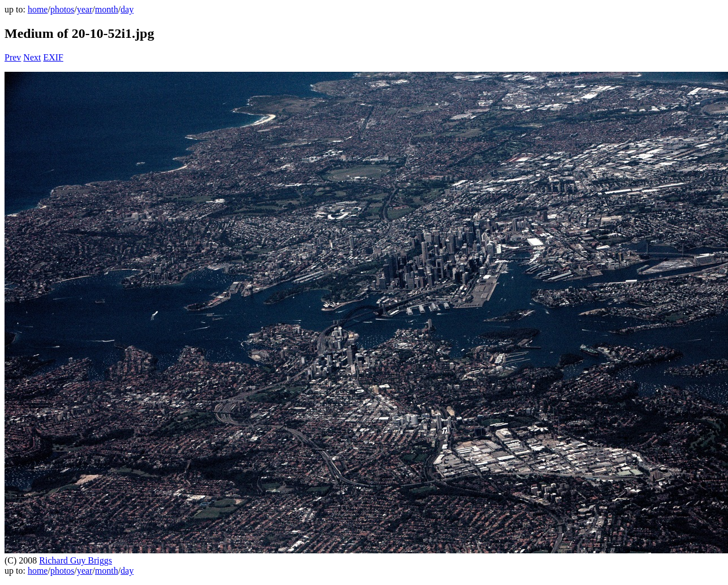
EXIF (53, 57)
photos (62, 9)
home (38, 9)
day (127, 9)
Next (32, 57)
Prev (13, 57)
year (85, 9)
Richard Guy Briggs (75, 560)
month (107, 9)
